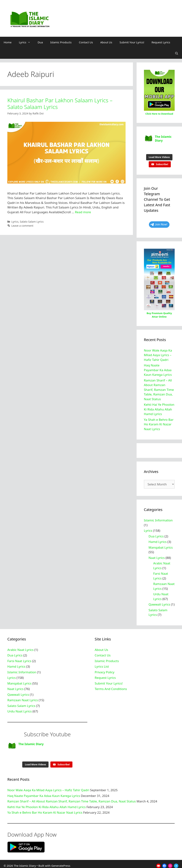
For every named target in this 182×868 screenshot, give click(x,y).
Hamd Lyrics (158, 540)
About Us (106, 42)
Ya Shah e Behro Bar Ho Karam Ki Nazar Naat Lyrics (159, 422)
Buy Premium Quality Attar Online (159, 313)
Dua (40, 42)
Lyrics (26, 42)
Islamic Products (61, 42)
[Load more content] (159, 155)
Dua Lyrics (156, 534)
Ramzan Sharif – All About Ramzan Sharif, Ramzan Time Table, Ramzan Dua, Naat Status (159, 388)
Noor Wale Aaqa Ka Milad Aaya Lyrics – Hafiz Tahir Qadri (158, 353)
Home (8, 42)
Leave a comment (22, 226)
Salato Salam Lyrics (32, 222)
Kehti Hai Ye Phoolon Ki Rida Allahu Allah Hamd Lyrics (159, 407)
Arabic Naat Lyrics (20, 648)
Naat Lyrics (157, 556)
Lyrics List (102, 665)
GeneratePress (61, 862)
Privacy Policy (105, 670)
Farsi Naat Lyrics (19, 659)
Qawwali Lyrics (159, 603)
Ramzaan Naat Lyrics (23, 698)
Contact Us (86, 42)
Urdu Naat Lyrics (19, 709)
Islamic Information (158, 518)
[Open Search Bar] (177, 53)
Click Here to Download (159, 114)
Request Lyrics (161, 42)
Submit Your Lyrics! (132, 42)
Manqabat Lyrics (161, 546)
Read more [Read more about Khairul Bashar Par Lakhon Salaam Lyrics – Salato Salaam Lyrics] (83, 212)
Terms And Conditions (111, 687)
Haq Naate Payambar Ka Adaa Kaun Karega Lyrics (158, 368)
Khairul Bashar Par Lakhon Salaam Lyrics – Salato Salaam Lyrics (60, 103)
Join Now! (159, 223)
